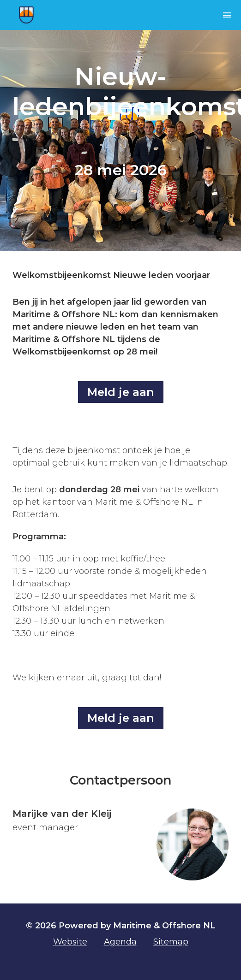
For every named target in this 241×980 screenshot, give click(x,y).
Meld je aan (121, 392)
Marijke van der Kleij (62, 814)
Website (70, 942)
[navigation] (202, 15)
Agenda (120, 942)
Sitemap (171, 942)
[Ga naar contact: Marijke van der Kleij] (193, 844)
